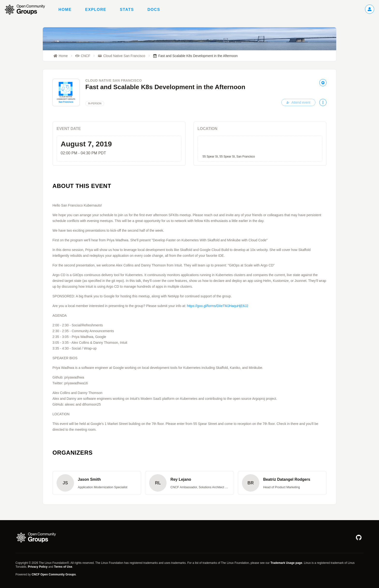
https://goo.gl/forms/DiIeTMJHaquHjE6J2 (218, 306)
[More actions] (323, 102)
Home (65, 10)
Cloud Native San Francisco (114, 80)
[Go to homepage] (27, 10)
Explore (96, 10)
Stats (127, 10)
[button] (97, 483)
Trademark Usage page (286, 563)
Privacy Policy (38, 567)
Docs (154, 10)
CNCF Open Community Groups (54, 574)
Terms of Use (63, 567)
